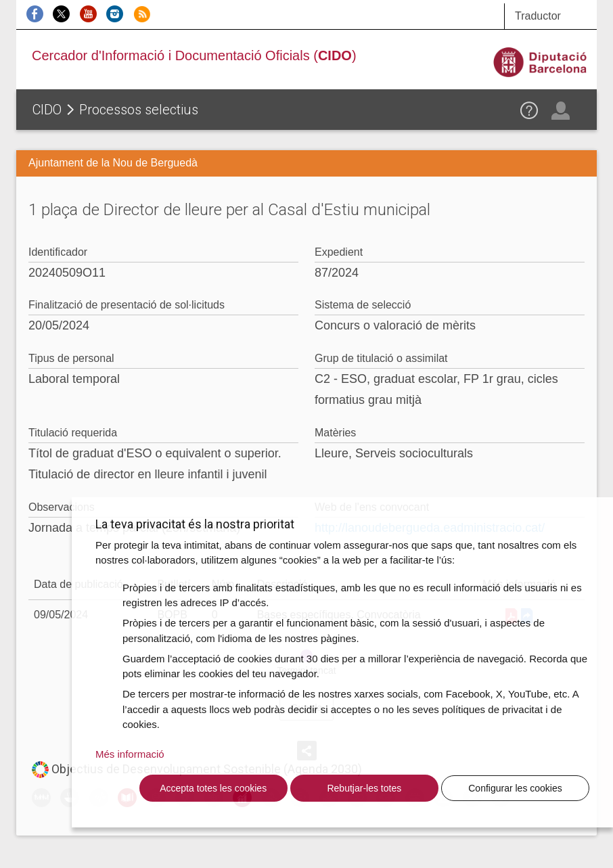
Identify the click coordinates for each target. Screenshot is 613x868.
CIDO (47, 110)
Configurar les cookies (515, 788)
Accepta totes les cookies (213, 788)
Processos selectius (139, 110)
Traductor (538, 16)
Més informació (130, 754)
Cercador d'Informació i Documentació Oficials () (194, 55)
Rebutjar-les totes (364, 788)
